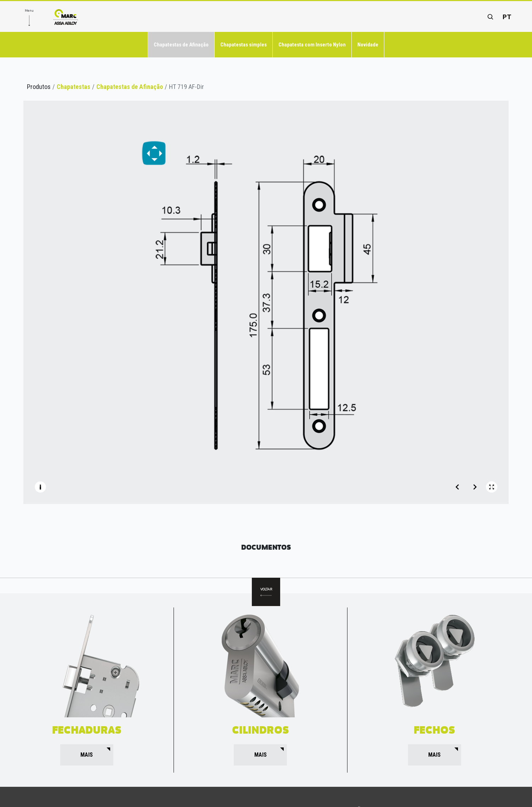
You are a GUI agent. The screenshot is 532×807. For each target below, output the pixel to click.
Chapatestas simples (244, 45)
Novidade (368, 45)
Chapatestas (73, 87)
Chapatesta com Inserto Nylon (312, 45)
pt (507, 17)
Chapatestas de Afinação (181, 45)
